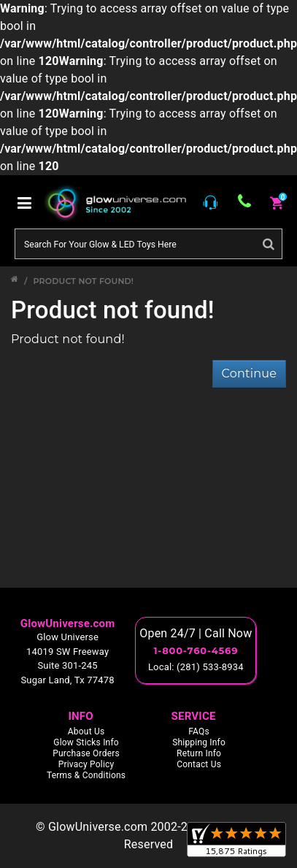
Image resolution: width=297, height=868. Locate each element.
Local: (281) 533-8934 (196, 667)
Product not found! (83, 281)
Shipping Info (199, 742)
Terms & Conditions (86, 775)
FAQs (199, 731)
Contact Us (199, 764)
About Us (86, 731)
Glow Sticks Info (86, 742)
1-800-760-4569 (196, 650)
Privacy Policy (86, 764)
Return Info (199, 753)
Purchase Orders (86, 753)
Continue (249, 373)
